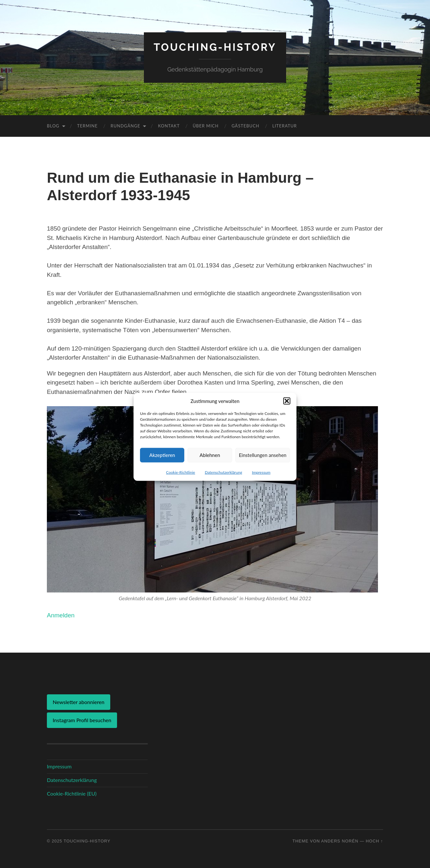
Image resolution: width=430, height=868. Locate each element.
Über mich (206, 126)
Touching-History (215, 47)
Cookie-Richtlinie (181, 481)
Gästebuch (245, 126)
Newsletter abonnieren (79, 702)
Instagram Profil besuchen (82, 720)
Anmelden (61, 615)
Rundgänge (125, 126)
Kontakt (169, 126)
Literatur (285, 126)
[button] (287, 410)
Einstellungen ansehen (263, 464)
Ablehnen (210, 464)
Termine (87, 126)
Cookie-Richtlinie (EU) (72, 793)
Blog (53, 126)
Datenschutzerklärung (223, 481)
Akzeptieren (162, 464)
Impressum (261, 481)
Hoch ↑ (374, 841)
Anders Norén (340, 841)
